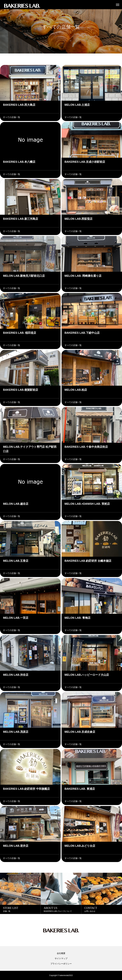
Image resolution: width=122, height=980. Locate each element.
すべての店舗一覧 (12, 117)
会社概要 (61, 953)
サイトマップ (61, 958)
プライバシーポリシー (61, 964)
